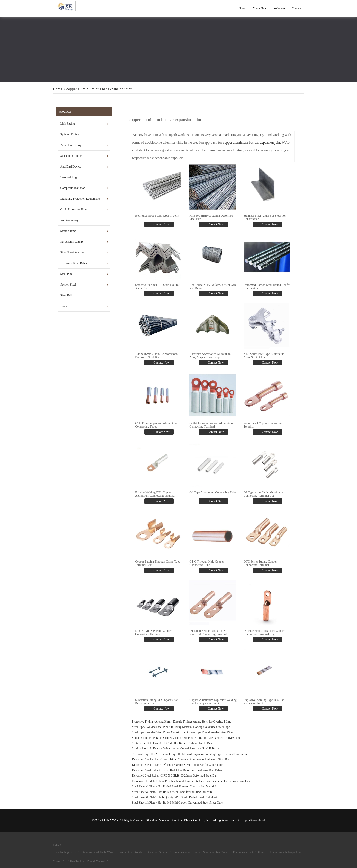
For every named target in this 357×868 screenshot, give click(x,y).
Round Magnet (96, 861)
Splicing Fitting (70, 134)
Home (242, 8)
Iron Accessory (69, 220)
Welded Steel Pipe (158, 727)
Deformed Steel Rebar (74, 263)
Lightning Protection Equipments (80, 199)
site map (242, 820)
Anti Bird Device (71, 167)
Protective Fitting (71, 145)
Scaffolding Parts (65, 852)
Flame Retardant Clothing (249, 852)
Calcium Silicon (158, 852)
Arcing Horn (163, 722)
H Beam (155, 743)
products (279, 8)
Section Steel (68, 285)
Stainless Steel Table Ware (97, 852)
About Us (259, 8)
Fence (64, 306)
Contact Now (161, 224)
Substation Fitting (71, 156)
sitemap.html (257, 820)
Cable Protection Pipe (74, 209)
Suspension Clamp (72, 242)
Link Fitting (68, 124)
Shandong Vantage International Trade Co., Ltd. (175, 820)
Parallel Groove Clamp (167, 738)
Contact (296, 8)
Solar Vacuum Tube (185, 852)
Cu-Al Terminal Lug (163, 754)
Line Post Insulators (171, 781)
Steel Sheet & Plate (72, 252)
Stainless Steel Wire (215, 852)
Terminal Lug (69, 177)
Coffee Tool (74, 861)
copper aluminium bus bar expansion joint (99, 89)
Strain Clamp (68, 231)
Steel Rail (66, 295)
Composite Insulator (73, 188)
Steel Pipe (66, 274)
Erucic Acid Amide (131, 852)
